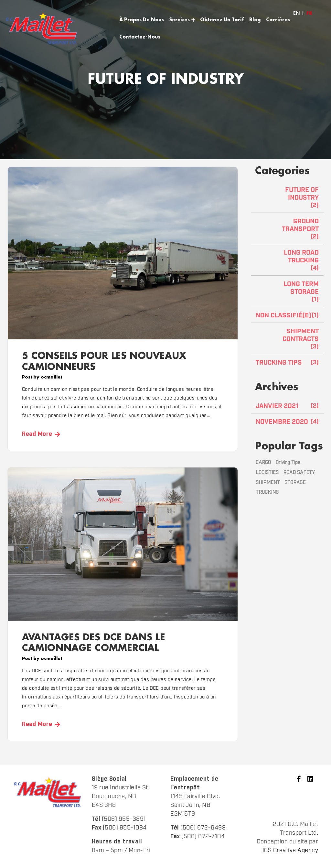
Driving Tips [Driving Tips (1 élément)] (288, 462)
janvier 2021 (277, 406)
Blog (255, 20)
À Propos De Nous (142, 20)
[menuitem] (297, 13)
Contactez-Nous (140, 37)
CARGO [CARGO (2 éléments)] (263, 462)
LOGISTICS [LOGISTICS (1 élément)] (267, 472)
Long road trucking (301, 257)
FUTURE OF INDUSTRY (302, 194)
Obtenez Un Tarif (222, 20)
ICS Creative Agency (290, 851)
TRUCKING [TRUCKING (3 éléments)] (267, 492)
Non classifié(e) (283, 315)
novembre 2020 (282, 422)
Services (179, 20)
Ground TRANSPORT (300, 225)
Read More (37, 434)
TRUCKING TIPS (279, 363)
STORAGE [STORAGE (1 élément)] (295, 483)
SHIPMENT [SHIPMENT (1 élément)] (268, 483)
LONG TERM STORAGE (301, 288)
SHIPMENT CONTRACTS (301, 335)
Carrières (278, 20)
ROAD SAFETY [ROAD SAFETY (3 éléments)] (299, 472)
